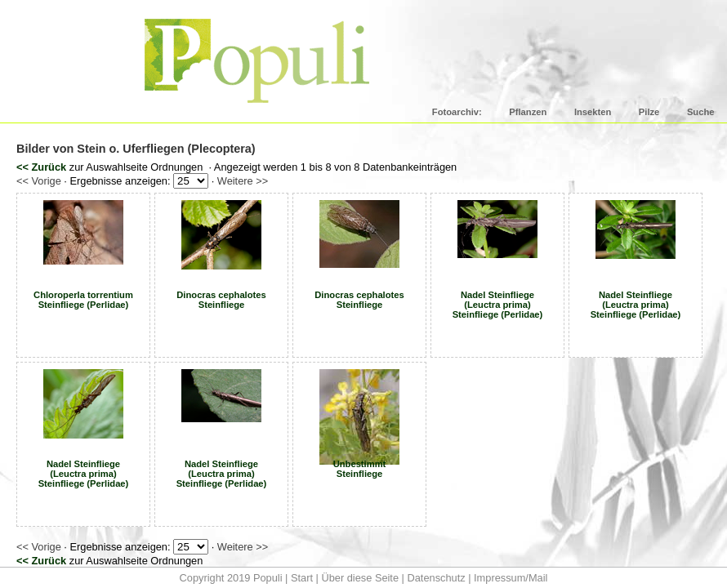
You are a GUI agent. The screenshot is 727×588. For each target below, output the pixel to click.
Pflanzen (528, 112)
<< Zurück (41, 167)
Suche (701, 112)
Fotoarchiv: (457, 112)
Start (302, 578)
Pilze (649, 112)
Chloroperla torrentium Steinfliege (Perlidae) (83, 300)
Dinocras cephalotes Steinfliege (221, 300)
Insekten (593, 112)
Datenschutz (436, 578)
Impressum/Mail (511, 578)
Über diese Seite (360, 578)
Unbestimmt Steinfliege (360, 469)
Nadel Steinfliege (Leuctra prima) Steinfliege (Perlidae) (498, 305)
